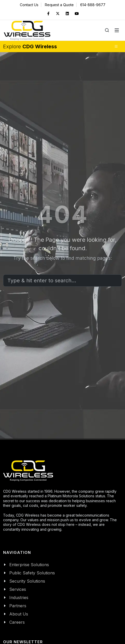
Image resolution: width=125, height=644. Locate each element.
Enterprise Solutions (29, 565)
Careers (17, 622)
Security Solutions (27, 581)
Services (18, 589)
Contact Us (29, 5)
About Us (19, 614)
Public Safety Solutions (32, 573)
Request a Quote (59, 5)
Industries (19, 598)
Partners (18, 606)
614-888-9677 (93, 5)
